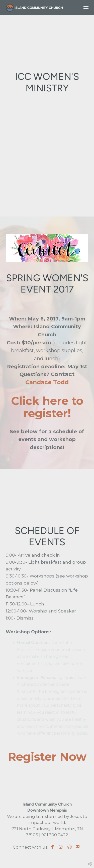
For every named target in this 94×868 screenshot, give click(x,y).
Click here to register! (47, 407)
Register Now (47, 757)
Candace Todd (47, 382)
